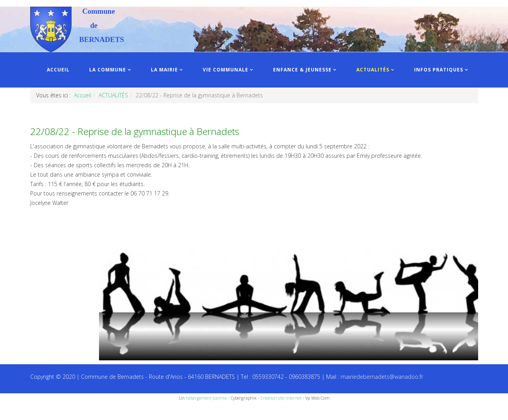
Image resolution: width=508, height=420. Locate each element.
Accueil (83, 95)
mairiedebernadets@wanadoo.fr (382, 377)
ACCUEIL (58, 70)
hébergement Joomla (206, 398)
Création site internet (281, 398)
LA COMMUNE (108, 70)
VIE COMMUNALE (226, 70)
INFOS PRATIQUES (439, 70)
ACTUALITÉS (373, 70)
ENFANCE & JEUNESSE (302, 70)
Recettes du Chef (22, 411)
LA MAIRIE (164, 70)
